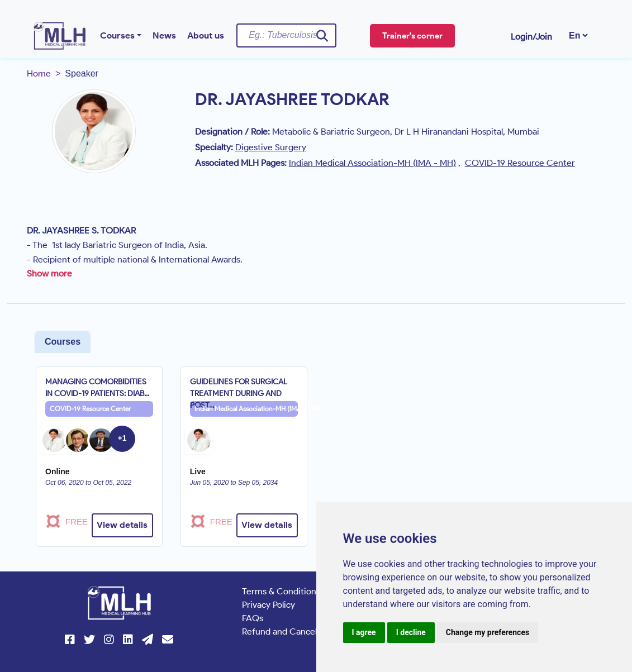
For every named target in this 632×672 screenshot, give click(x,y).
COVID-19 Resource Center (90, 409)
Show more (49, 273)
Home (39, 73)
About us (206, 35)
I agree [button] (364, 632)
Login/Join (531, 37)
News (164, 35)
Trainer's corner (412, 36)
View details (122, 525)
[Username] (286, 35)
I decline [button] (411, 632)
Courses (117, 35)
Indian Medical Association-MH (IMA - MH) (246, 409)
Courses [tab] (63, 342)
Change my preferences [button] (488, 632)
